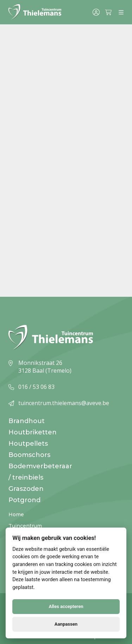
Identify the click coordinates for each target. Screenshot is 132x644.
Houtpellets (28, 444)
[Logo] (35, 12)
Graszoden (26, 489)
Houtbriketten (33, 432)
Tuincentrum (25, 526)
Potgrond (24, 500)
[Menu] (121, 12)
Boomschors (29, 455)
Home (16, 514)
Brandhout (27, 421)
